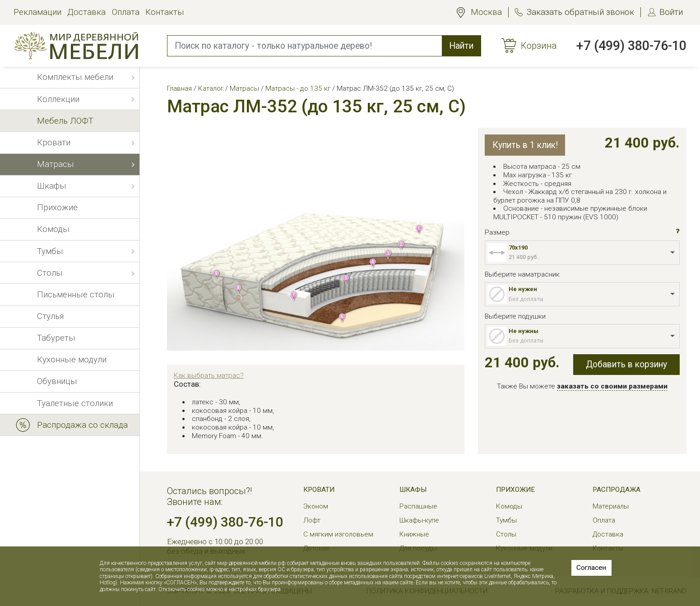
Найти (461, 46)
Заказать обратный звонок (580, 12)
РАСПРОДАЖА (617, 490)
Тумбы (506, 520)
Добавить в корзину (626, 364)
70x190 (518, 247)
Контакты (165, 12)
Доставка (86, 12)
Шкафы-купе (419, 520)
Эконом (316, 506)
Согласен (591, 568)
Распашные (418, 506)
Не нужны (524, 331)
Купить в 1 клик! (525, 145)
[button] (678, 231)
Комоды (509, 506)
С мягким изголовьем (338, 534)
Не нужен (523, 289)
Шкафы (413, 490)
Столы (506, 534)
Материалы (611, 506)
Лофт (312, 520)
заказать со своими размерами (612, 386)
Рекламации (37, 12)
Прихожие (515, 490)
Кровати (319, 490)
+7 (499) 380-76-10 (631, 46)
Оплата (126, 12)
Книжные (414, 534)
